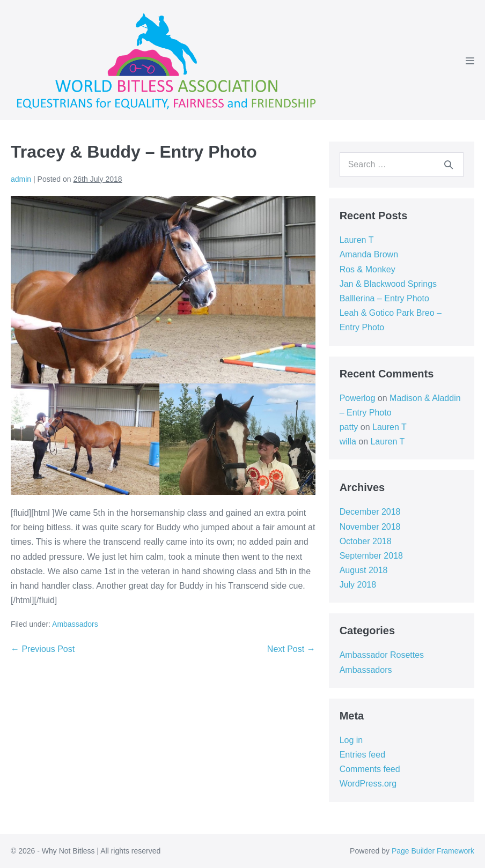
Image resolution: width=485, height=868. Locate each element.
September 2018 (371, 556)
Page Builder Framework (433, 851)
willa (348, 442)
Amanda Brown (369, 254)
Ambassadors (75, 624)
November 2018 (370, 527)
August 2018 (364, 570)
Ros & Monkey (368, 269)
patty (349, 427)
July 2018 (358, 585)
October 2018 (366, 541)
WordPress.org (368, 784)
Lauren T (357, 240)
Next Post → (291, 649)
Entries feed (362, 755)
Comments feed (370, 769)
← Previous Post (43, 649)
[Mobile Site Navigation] (470, 61)
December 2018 (370, 512)
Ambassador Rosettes (382, 655)
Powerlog (358, 398)
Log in (351, 740)
